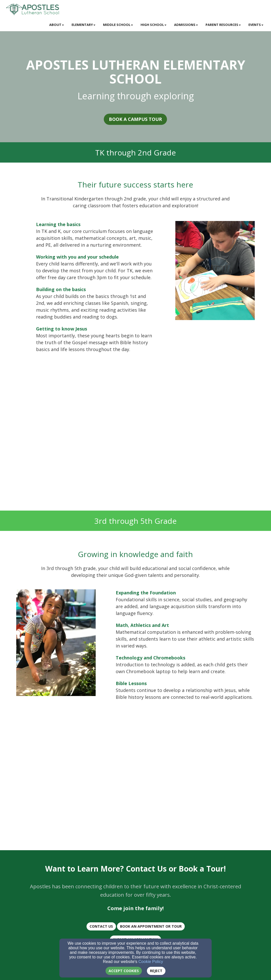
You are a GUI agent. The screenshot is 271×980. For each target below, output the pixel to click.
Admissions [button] (186, 25)
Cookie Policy (151, 962)
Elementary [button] (83, 25)
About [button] (57, 25)
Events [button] (256, 25)
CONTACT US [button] (99, 926)
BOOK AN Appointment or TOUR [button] (149, 926)
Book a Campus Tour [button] (134, 119)
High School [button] (154, 25)
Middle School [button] (118, 25)
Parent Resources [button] (223, 25)
